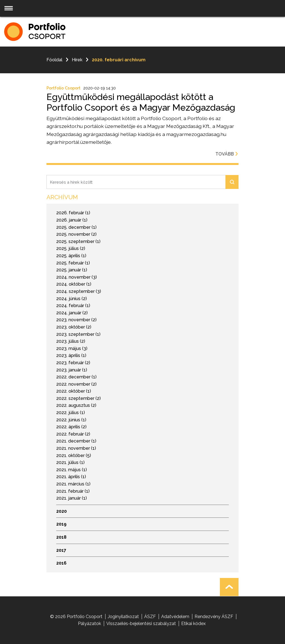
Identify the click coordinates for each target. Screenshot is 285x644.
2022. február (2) (73, 434)
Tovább (227, 154)
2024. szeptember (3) (79, 291)
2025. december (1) (76, 227)
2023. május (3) (72, 348)
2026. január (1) (72, 220)
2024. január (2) (72, 313)
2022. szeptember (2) (78, 398)
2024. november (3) (77, 277)
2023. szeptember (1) (78, 334)
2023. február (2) (73, 363)
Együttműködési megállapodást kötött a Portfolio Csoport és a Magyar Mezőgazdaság (141, 102)
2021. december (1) (76, 441)
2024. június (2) (72, 299)
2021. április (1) (71, 477)
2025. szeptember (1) (78, 241)
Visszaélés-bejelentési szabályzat (141, 624)
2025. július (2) (71, 248)
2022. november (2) (76, 384)
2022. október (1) (74, 391)
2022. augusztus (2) (76, 405)
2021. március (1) (73, 484)
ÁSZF (150, 617)
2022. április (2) (71, 427)
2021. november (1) (76, 448)
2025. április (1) (71, 256)
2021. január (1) (72, 498)
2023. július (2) (71, 341)
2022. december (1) (76, 377)
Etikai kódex (193, 624)
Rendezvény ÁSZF (214, 617)
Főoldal (54, 60)
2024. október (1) (74, 284)
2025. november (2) (76, 234)
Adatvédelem (175, 617)
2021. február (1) (73, 491)
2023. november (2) (76, 320)
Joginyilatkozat (123, 617)
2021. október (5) (74, 455)
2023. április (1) (71, 355)
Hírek (77, 60)
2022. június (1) (71, 420)
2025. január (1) (72, 270)
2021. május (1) (72, 470)
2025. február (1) (73, 263)
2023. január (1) (72, 370)
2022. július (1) (71, 413)
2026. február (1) (73, 213)
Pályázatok (89, 624)
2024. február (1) (73, 306)
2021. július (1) (70, 462)
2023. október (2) (74, 327)
